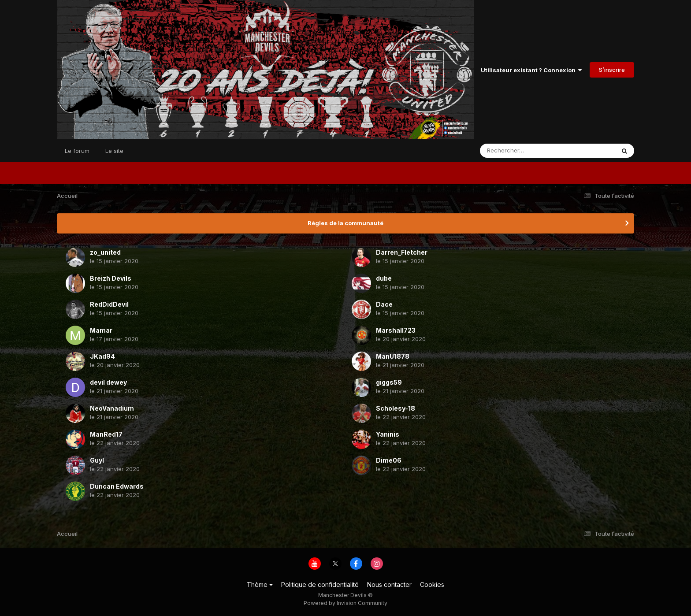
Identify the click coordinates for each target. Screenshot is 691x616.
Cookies (432, 584)
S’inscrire (612, 70)
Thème (260, 584)
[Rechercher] (522, 151)
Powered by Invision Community (345, 603)
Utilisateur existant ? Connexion (531, 70)
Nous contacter (389, 584)
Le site (114, 151)
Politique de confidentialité (320, 584)
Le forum (77, 151)
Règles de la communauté (345, 223)
